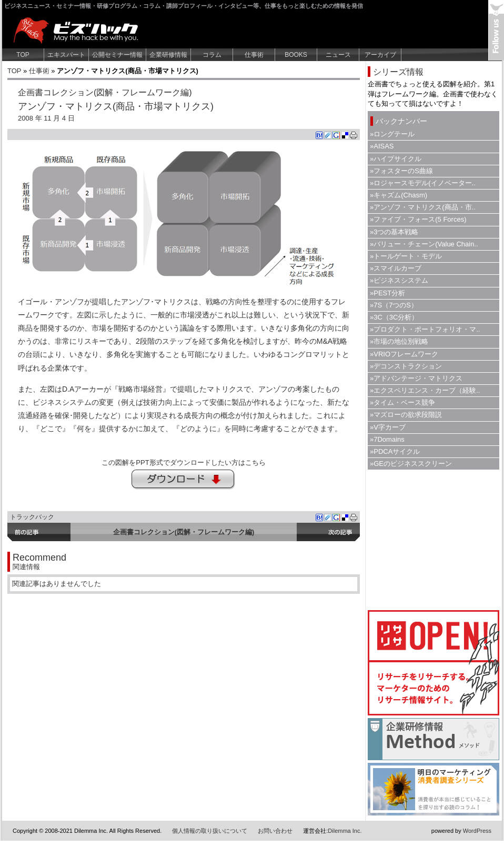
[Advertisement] (434, 539)
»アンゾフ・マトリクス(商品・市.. (423, 207)
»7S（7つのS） (394, 305)
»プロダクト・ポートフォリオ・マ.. (425, 329)
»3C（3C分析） (394, 317)
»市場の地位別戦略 (399, 341)
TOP (23, 55)
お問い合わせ (275, 831)
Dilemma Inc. (345, 831)
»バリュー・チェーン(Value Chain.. (424, 244)
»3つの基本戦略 (394, 232)
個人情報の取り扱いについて (210, 831)
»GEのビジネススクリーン (411, 464)
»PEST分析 (387, 293)
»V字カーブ (388, 427)
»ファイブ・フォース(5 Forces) (418, 219)
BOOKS (296, 55)
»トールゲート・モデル (406, 256)
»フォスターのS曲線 (401, 171)
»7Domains (387, 439)
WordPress (477, 831)
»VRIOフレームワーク (404, 354)
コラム (212, 55)
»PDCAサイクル (395, 451)
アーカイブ (380, 55)
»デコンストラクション (406, 366)
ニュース (338, 55)
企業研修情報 (168, 55)
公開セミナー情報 (117, 55)
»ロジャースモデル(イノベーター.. (423, 183)
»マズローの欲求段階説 (406, 415)
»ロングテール (392, 134)
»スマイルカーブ (396, 268)
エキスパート (66, 55)
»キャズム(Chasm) (399, 195)
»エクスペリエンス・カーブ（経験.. (425, 390)
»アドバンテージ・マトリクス (416, 378)
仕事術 (254, 55)
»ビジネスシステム (399, 280)
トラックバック (32, 517)
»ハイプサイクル (396, 159)
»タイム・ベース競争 (402, 402)
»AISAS (382, 146)
